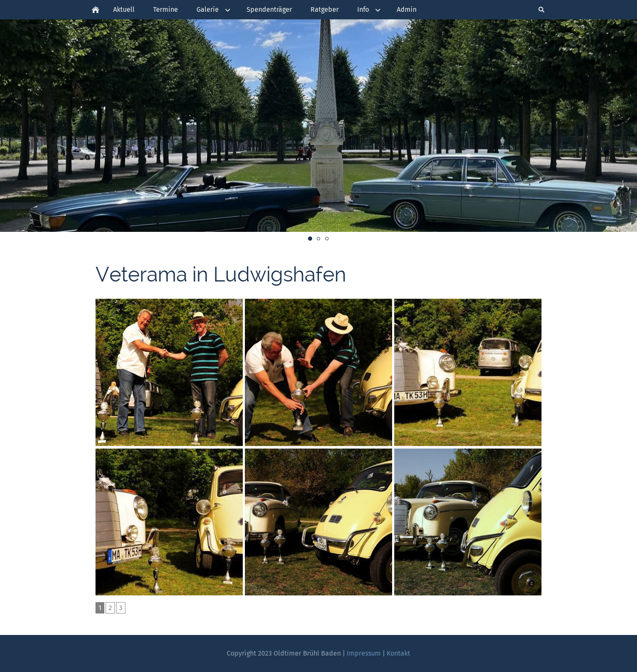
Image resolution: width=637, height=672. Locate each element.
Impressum (364, 653)
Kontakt (398, 653)
